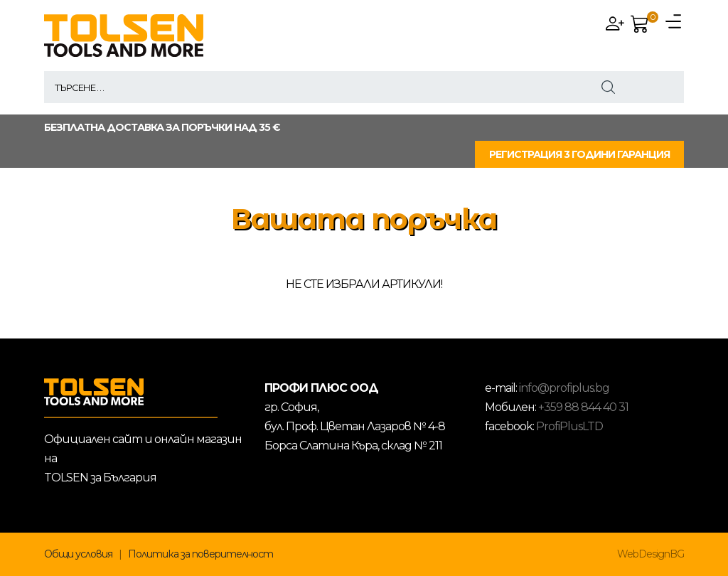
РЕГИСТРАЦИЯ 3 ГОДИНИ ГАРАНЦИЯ (579, 154)
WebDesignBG (651, 554)
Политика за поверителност (200, 554)
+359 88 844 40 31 (583, 407)
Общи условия (78, 554)
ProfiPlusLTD (569, 426)
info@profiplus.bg (564, 388)
